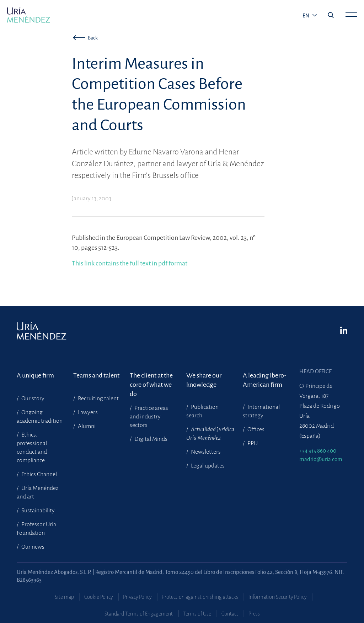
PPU (252, 443)
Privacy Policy (137, 597)
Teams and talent (96, 375)
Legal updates (207, 466)
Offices (255, 429)
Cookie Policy (98, 597)
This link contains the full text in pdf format (130, 263)
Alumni (86, 426)
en (306, 16)
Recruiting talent (98, 398)
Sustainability (38, 511)
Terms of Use (197, 614)
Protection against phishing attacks (200, 597)
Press (254, 614)
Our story (32, 398)
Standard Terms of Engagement (139, 614)
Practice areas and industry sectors (149, 417)
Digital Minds (150, 439)
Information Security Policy (277, 597)
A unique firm (35, 375)
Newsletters (205, 452)
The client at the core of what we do (151, 380)
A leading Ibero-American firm (264, 380)
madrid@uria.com (321, 459)
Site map (64, 597)
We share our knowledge (204, 380)
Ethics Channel (39, 474)
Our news (32, 547)
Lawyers (87, 412)
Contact (230, 614)
